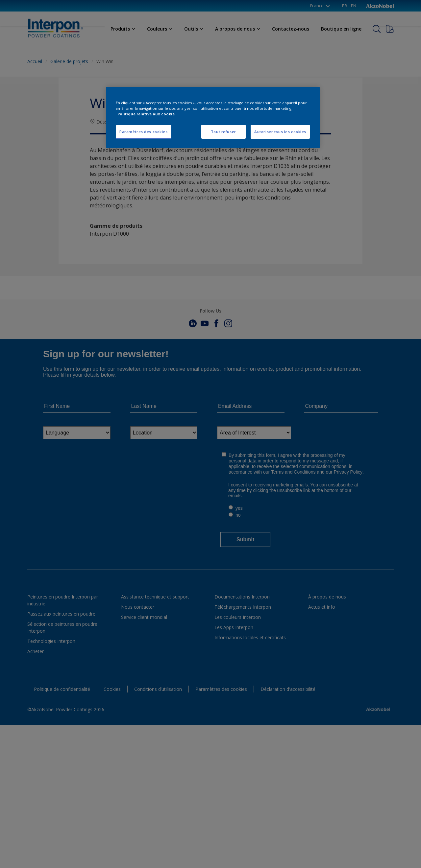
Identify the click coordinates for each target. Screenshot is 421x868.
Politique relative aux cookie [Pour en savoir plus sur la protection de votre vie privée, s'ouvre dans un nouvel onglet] (146, 114)
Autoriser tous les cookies (280, 132)
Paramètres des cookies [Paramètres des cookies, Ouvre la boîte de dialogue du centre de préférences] (144, 132)
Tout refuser (223, 132)
